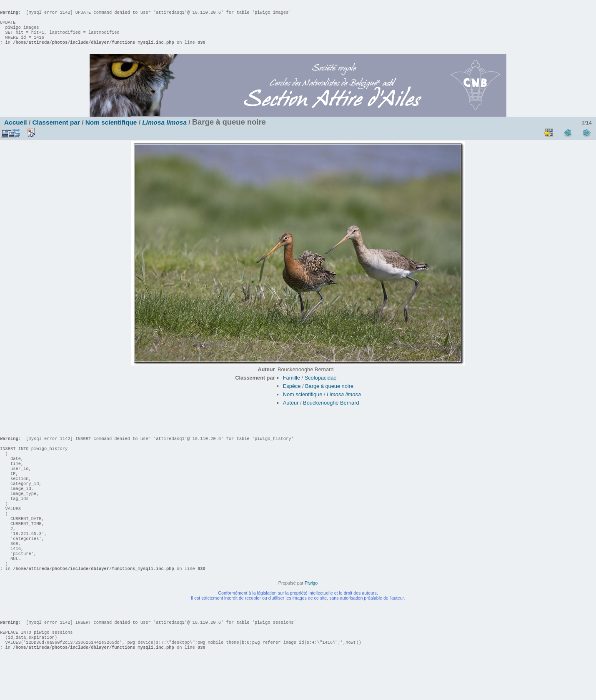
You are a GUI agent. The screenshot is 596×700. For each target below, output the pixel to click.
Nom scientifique (111, 131)
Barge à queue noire (329, 394)
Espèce (292, 394)
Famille (292, 386)
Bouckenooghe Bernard (331, 411)
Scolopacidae (321, 386)
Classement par (56, 131)
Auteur (291, 411)
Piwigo (311, 616)
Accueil (16, 131)
